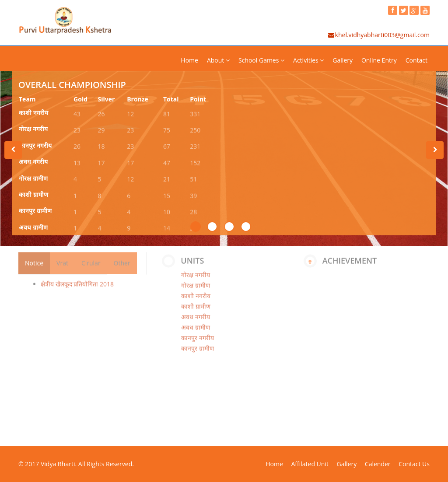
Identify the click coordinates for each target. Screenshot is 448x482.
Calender (378, 464)
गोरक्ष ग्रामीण (33, 179)
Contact (416, 60)
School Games (261, 60)
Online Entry (379, 60)
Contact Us (414, 464)
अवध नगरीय (33, 162)
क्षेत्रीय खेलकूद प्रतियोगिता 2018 (77, 280)
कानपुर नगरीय (35, 146)
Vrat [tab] (62, 259)
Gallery (343, 60)
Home (189, 60)
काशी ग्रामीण (33, 195)
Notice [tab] (34, 259)
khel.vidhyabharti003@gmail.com (378, 35)
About (218, 60)
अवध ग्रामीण (33, 228)
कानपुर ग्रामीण (35, 212)
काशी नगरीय (33, 114)
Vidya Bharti (58, 464)
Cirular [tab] (91, 259)
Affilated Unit (310, 464)
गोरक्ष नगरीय (33, 130)
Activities (308, 60)
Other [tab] (122, 259)
